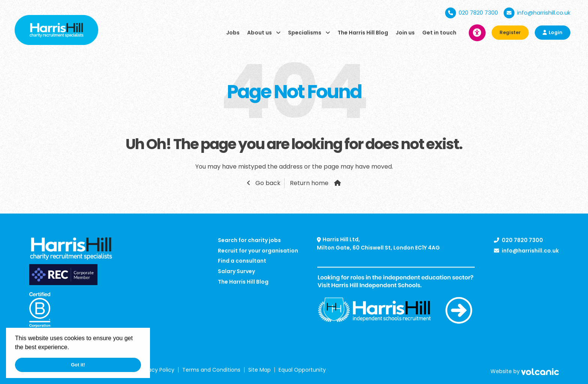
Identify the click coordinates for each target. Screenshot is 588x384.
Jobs (233, 33)
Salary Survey (236, 271)
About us (259, 33)
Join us (405, 33)
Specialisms (305, 33)
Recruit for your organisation (258, 251)
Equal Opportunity (302, 370)
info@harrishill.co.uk (537, 13)
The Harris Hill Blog (363, 33)
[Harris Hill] (56, 30)
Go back (267, 183)
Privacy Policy (157, 370)
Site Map (259, 370)
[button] (72, 348)
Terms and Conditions (211, 370)
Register (510, 32)
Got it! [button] (78, 365)
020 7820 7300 (472, 13)
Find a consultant (242, 261)
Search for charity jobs (249, 240)
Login (553, 32)
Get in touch (439, 33)
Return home (309, 183)
